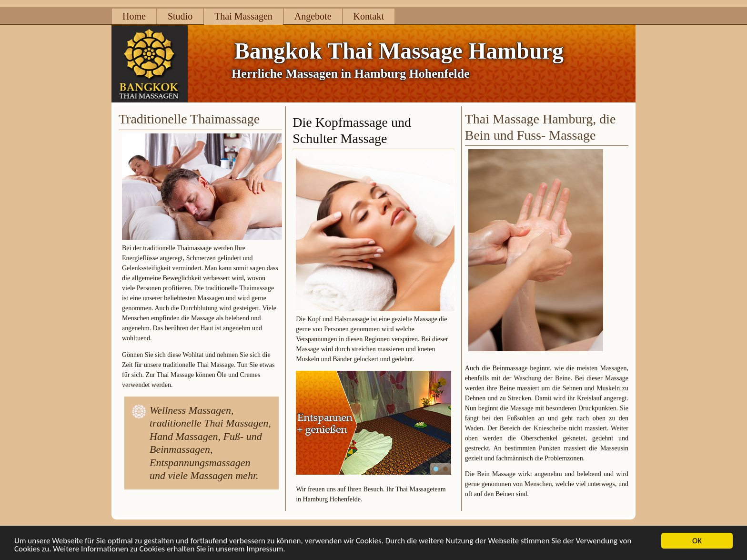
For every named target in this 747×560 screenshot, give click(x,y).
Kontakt (369, 16)
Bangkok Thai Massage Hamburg (399, 51)
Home (134, 16)
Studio (180, 16)
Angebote (313, 16)
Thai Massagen (243, 16)
